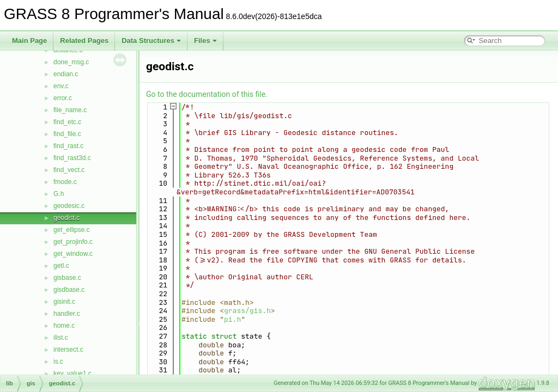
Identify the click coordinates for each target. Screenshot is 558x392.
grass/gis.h (247, 311)
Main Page (29, 41)
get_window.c (73, 254)
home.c (64, 326)
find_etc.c (67, 122)
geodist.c (66, 218)
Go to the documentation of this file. (207, 94)
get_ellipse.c (72, 230)
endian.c (66, 74)
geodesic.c (69, 206)
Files (205, 41)
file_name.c (70, 110)
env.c (61, 86)
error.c (63, 98)
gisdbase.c (69, 290)
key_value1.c (72, 373)
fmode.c (65, 182)
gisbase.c (67, 278)
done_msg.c (71, 62)
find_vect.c (69, 170)
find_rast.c (68, 146)
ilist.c (61, 338)
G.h (59, 194)
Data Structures (151, 41)
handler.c (67, 314)
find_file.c (67, 134)
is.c (58, 362)
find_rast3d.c (72, 158)
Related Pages (84, 41)
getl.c (61, 266)
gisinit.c (64, 302)
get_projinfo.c (73, 242)
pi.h (232, 319)
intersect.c (68, 350)
